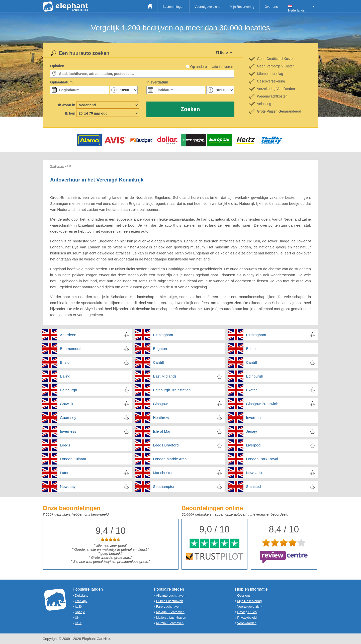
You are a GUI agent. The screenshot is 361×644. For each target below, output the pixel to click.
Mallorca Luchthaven (171, 618)
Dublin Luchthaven (169, 601)
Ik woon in (67, 105)
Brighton (160, 349)
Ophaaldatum (61, 82)
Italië (78, 607)
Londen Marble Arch (170, 459)
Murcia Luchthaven (170, 623)
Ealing (65, 376)
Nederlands (296, 9)
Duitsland (82, 595)
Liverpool (254, 445)
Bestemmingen (173, 7)
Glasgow (160, 404)
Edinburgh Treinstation (172, 390)
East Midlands (165, 376)
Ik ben (70, 113)
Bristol (251, 349)
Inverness (254, 418)
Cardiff (158, 362)
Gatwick (67, 404)
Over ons (271, 7)
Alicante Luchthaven (171, 595)
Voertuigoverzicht (207, 7)
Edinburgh (254, 376)
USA (78, 623)
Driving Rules (247, 612)
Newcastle (255, 473)
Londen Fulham (73, 459)
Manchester (163, 473)
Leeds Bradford (166, 445)
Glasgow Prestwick (262, 404)
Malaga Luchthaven (170, 612)
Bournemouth (71, 349)
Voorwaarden (247, 623)
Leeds (65, 445)
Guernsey (68, 418)
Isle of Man (162, 431)
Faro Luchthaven (168, 607)
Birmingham (163, 335)
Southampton (164, 486)
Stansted (253, 486)
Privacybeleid (247, 618)
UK (77, 618)
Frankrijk (81, 601)
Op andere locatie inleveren (212, 67)
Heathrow (161, 418)
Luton (65, 473)
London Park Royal (262, 459)
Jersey (251, 431)
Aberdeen (68, 335)
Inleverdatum (157, 82)
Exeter (251, 390)
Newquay (68, 486)
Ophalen (57, 66)
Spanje (80, 612)
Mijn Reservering (242, 7)
